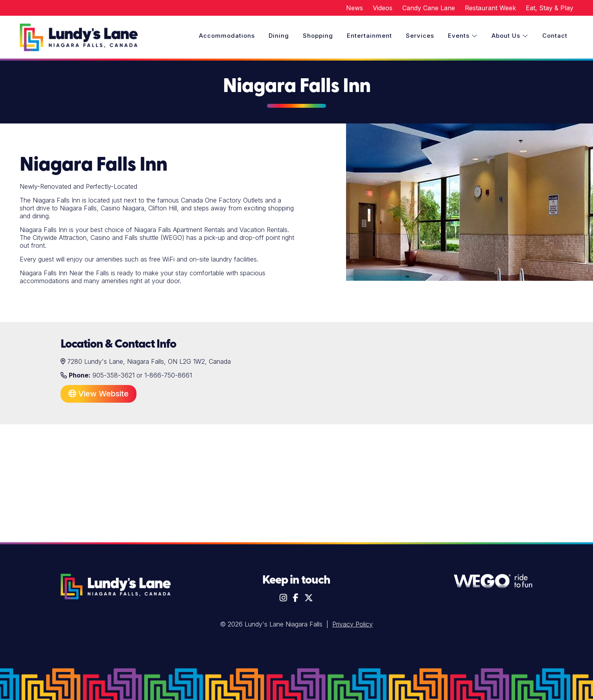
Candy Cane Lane (429, 8)
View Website (99, 394)
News (355, 8)
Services (420, 36)
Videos (383, 8)
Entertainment (369, 36)
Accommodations (227, 36)
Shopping (318, 36)
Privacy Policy (353, 624)
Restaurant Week (490, 8)
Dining (279, 36)
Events (463, 36)
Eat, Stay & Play (550, 8)
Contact (555, 36)
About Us (510, 36)
